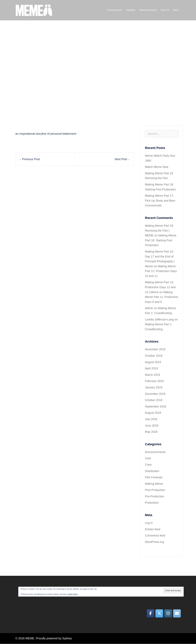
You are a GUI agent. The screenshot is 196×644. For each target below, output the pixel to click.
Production (152, 503)
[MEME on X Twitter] (159, 613)
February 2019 (154, 381)
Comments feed (155, 535)
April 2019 (151, 368)
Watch (176, 10)
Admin (149, 308)
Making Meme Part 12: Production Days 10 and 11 (161, 271)
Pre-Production (155, 496)
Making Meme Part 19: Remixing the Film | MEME (160, 230)
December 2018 (155, 394)
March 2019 (153, 375)
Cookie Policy (73, 594)
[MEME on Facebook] (150, 613)
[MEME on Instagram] (168, 613)
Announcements (115, 10)
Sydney (67, 638)
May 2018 (151, 432)
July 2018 (151, 419)
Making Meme (154, 484)
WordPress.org (155, 542)
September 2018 (156, 406)
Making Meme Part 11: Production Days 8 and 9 (161, 297)
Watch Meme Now (157, 167)
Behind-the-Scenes (148, 10)
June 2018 (152, 426)
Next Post (121, 159)
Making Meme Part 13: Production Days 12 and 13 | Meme (160, 287)
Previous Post (31, 159)
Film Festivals (154, 477)
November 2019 (155, 349)
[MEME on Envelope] (177, 613)
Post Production (155, 490)
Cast (148, 458)
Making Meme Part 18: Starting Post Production (161, 240)
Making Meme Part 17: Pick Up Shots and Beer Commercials (160, 201)
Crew (148, 465)
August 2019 (153, 362)
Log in (149, 523)
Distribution (152, 471)
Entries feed (153, 529)
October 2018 (154, 400)
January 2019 (154, 387)
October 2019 (154, 356)
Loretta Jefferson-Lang (160, 319)
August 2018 (153, 413)
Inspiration (131, 10)
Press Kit (165, 10)
